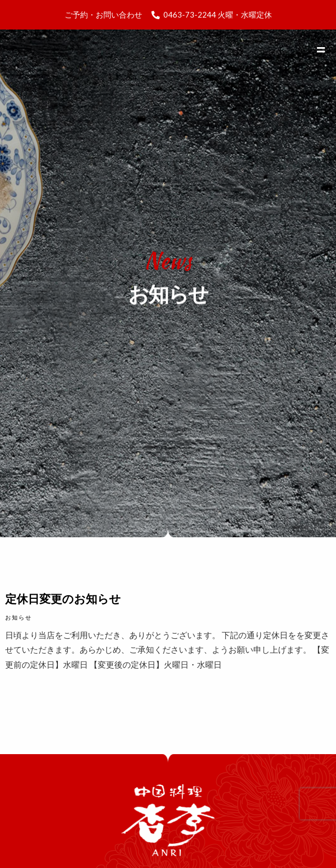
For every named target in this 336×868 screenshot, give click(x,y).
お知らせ (19, 617)
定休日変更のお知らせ (63, 599)
